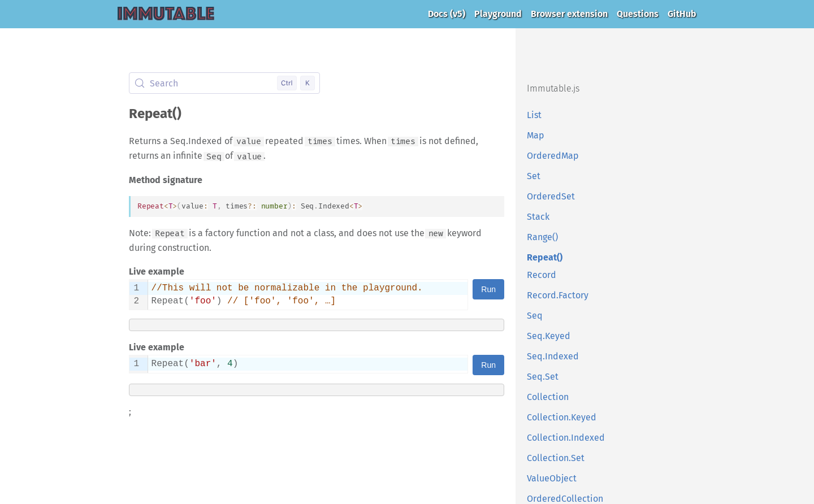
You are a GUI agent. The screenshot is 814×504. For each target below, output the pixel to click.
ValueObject (552, 478)
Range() (542, 237)
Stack (538, 217)
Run (488, 289)
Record (542, 275)
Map (536, 135)
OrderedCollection (565, 499)
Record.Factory (558, 295)
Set (534, 176)
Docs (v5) (447, 14)
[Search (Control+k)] (224, 83)
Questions (638, 14)
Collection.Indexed (566, 438)
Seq (535, 316)
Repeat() (545, 257)
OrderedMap (553, 156)
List (534, 115)
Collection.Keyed (562, 417)
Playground (498, 14)
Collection (548, 397)
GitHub (682, 14)
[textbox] (308, 295)
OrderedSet (551, 196)
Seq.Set (543, 377)
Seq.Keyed (549, 336)
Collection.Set (556, 458)
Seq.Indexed (553, 356)
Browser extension (569, 14)
